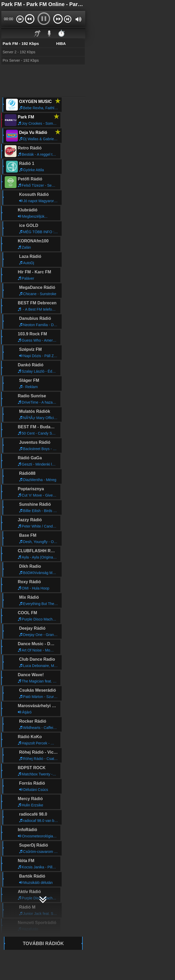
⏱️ (61, 33)
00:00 (9, 19)
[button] (20, 19)
